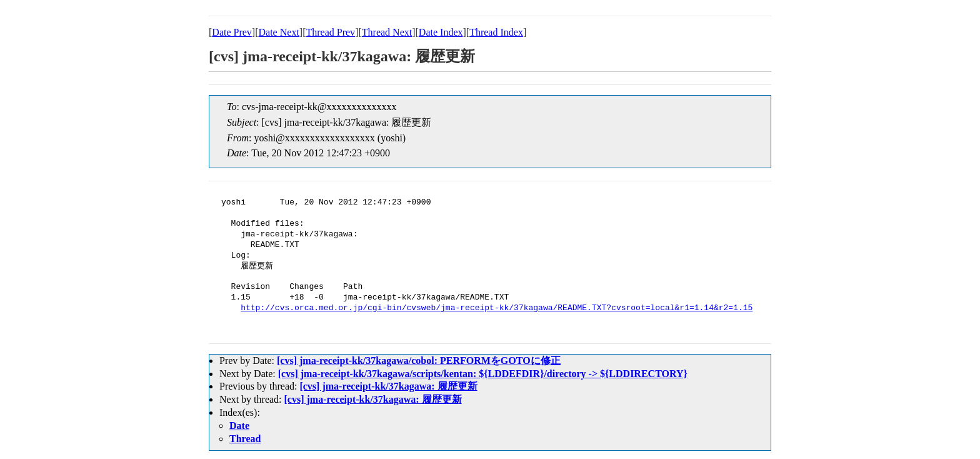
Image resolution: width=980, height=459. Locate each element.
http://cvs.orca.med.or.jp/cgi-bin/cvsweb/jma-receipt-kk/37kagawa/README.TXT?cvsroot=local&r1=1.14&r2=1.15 (497, 308)
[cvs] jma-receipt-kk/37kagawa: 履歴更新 (388, 386)
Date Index (441, 32)
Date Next (279, 32)
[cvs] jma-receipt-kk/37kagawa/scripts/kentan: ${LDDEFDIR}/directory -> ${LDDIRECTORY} (483, 374)
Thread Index (496, 32)
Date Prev (232, 32)
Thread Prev (330, 32)
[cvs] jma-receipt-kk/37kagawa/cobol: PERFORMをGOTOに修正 (419, 361)
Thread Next (387, 32)
